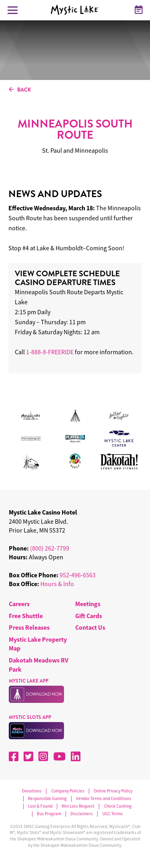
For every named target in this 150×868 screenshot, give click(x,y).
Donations (32, 791)
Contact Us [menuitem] (90, 627)
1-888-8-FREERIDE (50, 352)
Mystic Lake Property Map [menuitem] (38, 644)
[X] (28, 756)
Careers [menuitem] (19, 604)
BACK (20, 90)
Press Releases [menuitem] (29, 627)
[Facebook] (14, 756)
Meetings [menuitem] (88, 604)
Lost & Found (40, 806)
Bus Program (49, 814)
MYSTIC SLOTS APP (30, 717)
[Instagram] (43, 756)
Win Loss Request (78, 806)
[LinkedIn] (76, 756)
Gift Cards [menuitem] (89, 616)
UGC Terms (113, 814)
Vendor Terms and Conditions (104, 799)
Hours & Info (57, 584)
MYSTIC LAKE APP (29, 681)
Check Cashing (118, 806)
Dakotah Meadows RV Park (39, 664)
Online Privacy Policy (113, 791)
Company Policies (68, 791)
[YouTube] (59, 756)
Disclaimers (82, 814)
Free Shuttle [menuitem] (26, 616)
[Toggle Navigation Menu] (13, 10)
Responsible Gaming (47, 799)
